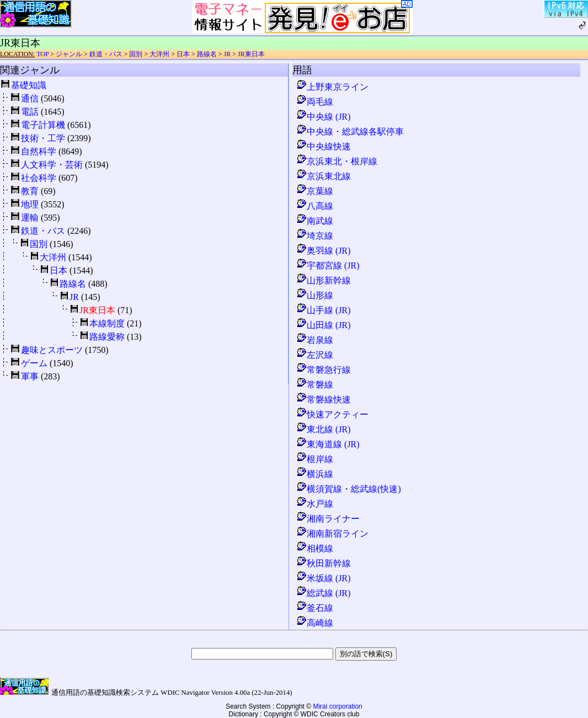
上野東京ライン (332, 87)
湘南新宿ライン (332, 534)
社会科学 (39, 178)
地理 (30, 204)
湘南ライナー (328, 519)
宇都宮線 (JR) (328, 266)
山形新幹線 (323, 280)
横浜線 (314, 474)
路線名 (207, 54)
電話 (30, 112)
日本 (183, 54)
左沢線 (314, 355)
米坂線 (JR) (323, 578)
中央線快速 (323, 146)
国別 (136, 54)
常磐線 (314, 385)
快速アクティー (332, 414)
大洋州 (159, 54)
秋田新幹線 (323, 563)
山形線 (314, 295)
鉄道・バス (106, 54)
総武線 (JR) (323, 593)
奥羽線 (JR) (323, 251)
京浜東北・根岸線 (336, 161)
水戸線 (314, 504)
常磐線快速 (323, 400)
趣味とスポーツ (52, 350)
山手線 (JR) (323, 310)
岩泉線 (314, 340)
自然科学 (39, 151)
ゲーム (34, 363)
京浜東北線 (323, 176)
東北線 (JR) (323, 429)
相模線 (314, 548)
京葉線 (314, 191)
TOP (42, 54)
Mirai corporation (337, 706)
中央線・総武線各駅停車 (350, 132)
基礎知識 (29, 85)
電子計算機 (43, 125)
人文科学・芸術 (52, 165)
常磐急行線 (323, 370)
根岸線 (314, 459)
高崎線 (314, 623)
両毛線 (314, 102)
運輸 (30, 218)
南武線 (314, 221)
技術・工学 (43, 138)
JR (228, 54)
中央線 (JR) (323, 117)
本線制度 (107, 323)
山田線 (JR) (323, 325)
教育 (30, 191)
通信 (30, 98)
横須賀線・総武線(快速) (348, 489)
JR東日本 (251, 54)
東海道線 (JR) (328, 444)
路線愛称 (107, 337)
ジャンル (69, 54)
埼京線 (314, 236)
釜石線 (314, 608)
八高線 (314, 206)
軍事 (30, 376)
